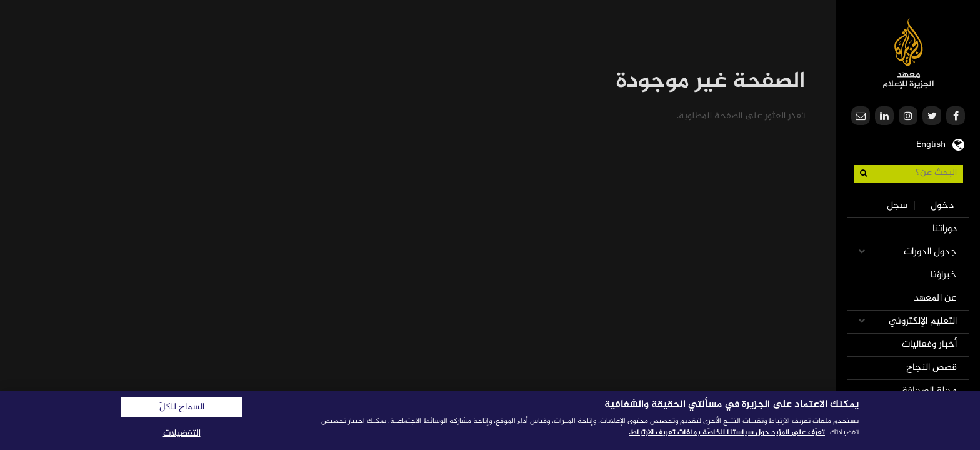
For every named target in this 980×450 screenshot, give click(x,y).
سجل (897, 206)
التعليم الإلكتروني (923, 322)
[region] (490, 421)
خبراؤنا (944, 275)
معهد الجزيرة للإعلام (908, 53)
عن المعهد (935, 298)
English (931, 143)
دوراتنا (945, 229)
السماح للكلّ (182, 407)
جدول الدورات (930, 252)
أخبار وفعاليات (929, 345)
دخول (942, 206)
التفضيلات (182, 433)
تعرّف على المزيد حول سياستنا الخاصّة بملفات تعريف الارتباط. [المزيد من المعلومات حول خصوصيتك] (727, 432)
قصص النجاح (932, 368)
